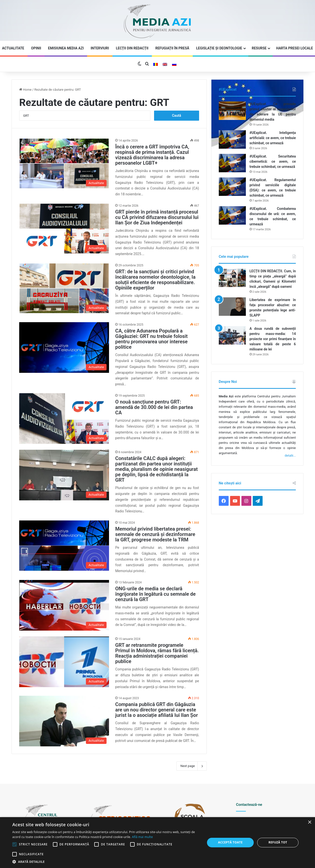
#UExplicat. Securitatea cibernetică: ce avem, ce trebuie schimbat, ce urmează (273, 161)
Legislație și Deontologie (219, 48)
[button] (106, 862)
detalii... (290, 456)
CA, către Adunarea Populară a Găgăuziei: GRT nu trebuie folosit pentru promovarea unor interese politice (151, 339)
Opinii (36, 48)
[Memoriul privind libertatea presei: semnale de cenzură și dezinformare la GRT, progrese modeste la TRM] (64, 546)
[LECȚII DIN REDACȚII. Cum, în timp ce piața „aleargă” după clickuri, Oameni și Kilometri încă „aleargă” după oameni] (232, 278)
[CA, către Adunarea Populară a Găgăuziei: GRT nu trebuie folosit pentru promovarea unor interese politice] (64, 347)
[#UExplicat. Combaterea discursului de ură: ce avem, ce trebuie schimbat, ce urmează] (232, 215)
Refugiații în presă (172, 48)
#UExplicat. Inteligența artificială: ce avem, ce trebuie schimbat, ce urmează (273, 138)
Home (25, 90)
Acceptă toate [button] (230, 842)
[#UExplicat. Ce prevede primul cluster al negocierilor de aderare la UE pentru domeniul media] (232, 111)
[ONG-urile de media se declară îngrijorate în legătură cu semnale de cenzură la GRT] (64, 605)
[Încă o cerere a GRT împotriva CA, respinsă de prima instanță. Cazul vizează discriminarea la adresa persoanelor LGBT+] (64, 163)
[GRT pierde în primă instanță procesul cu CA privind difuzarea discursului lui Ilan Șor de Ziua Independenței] (64, 229)
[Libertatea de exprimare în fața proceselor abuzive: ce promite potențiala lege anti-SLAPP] (232, 307)
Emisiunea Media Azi (66, 48)
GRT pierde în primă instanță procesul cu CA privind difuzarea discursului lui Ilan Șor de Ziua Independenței (157, 217)
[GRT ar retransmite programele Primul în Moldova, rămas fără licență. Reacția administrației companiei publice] (64, 662)
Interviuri (100, 48)
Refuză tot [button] (278, 842)
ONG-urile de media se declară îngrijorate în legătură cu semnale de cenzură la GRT (155, 594)
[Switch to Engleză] (165, 64)
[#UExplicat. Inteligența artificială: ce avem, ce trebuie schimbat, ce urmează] (232, 139)
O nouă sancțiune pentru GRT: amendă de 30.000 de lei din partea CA (154, 407)
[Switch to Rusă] (174, 64)
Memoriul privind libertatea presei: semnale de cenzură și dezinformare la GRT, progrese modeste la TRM (155, 534)
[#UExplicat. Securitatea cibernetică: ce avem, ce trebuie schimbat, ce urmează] (232, 163)
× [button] (309, 822)
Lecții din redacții (132, 48)
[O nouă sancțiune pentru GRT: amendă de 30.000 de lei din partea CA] (64, 419)
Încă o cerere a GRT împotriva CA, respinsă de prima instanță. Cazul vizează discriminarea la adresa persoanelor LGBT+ (152, 155)
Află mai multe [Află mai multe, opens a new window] (142, 837)
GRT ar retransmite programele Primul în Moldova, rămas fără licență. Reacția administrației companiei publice (157, 653)
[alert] (157, 843)
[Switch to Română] (156, 64)
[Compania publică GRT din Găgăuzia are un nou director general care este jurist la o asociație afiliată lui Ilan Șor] (64, 721)
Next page (192, 766)
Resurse (259, 48)
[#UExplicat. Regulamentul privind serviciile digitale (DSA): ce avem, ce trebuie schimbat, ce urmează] (232, 187)
